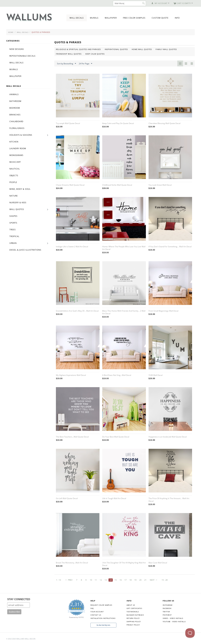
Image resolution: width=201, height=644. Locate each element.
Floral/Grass (17, 128)
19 (135, 580)
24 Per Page (86, 64)
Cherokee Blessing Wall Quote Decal (164, 123)
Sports (13, 223)
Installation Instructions (103, 618)
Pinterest (167, 615)
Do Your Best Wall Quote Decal (116, 437)
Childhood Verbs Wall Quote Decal (117, 185)
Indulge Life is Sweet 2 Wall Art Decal (72, 247)
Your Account (97, 612)
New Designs (17, 49)
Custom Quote (160, 18)
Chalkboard (16, 121)
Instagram (167, 605)
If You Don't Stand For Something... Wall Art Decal (170, 247)
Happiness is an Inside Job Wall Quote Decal (168, 437)
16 (121, 580)
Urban (13, 243)
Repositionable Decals (22, 56)
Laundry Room (18, 148)
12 (101, 580)
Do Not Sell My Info (103, 625)
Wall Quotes (17, 209)
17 (125, 580)
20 (140, 580)
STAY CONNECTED (19, 599)
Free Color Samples (134, 18)
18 (130, 580)
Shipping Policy (134, 622)
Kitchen (14, 142)
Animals (14, 94)
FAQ (92, 608)
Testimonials (133, 612)
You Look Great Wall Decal (160, 185)
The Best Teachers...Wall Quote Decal (72, 437)
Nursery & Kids (18, 203)
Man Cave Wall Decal (158, 563)
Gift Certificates (134, 608)
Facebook (167, 608)
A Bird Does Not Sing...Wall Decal (117, 375)
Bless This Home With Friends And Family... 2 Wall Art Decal (124, 312)
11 (96, 580)
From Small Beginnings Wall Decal (163, 311)
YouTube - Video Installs (174, 622)
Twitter (166, 612)
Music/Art (15, 162)
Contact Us (96, 615)
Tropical (14, 236)
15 (116, 580)
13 (106, 580)
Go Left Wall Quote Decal (67, 498)
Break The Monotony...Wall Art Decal (72, 563)
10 (91, 580)
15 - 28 (165, 580)
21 (145, 580)
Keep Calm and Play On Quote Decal (118, 123)
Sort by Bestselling (67, 64)
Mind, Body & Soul (20, 189)
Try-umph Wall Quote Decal (68, 123)
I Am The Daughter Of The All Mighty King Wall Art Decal (124, 564)
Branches (15, 115)
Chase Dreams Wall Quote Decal (70, 185)
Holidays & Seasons (21, 135)
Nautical (15, 169)
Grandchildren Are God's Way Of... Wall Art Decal (77, 311)
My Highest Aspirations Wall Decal (71, 375)
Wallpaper (111, 18)
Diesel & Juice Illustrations (25, 250)
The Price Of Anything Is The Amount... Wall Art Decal (169, 500)
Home (11, 32)
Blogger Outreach (135, 615)
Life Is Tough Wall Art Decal (114, 498)
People (13, 182)
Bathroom (15, 101)
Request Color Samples (101, 605)
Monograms (16, 155)
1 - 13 (58, 580)
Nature (14, 196)
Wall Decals (77, 18)
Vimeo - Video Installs (173, 618)
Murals (94, 18)
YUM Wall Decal (156, 375)
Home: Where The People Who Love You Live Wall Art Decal (124, 248)
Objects (14, 176)
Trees (13, 230)
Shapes (13, 216)
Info (177, 18)
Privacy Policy (133, 625)
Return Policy (133, 618)
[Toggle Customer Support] (190, 633)
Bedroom (15, 108)
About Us (131, 605)
